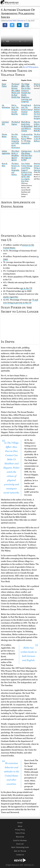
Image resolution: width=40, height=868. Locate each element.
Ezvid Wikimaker (31, 67)
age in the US (26, 288)
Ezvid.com (20, 844)
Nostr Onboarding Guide (20, 847)
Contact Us (20, 855)
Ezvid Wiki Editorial (16, 21)
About (20, 826)
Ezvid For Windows (20, 840)
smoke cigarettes (11, 297)
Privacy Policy (20, 830)
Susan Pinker (4, 85)
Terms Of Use (20, 833)
